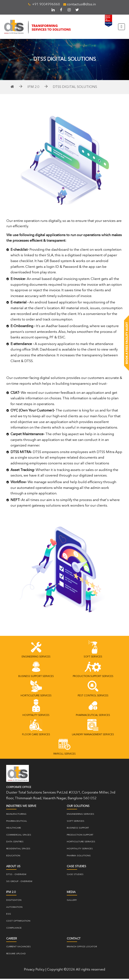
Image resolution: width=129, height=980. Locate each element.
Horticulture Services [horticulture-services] (81, 843)
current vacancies (18, 948)
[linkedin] (53, 10)
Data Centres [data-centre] (15, 843)
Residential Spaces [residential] (18, 850)
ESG (9, 915)
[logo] (18, 775)
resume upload (16, 955)
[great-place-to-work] (107, 21)
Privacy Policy (34, 971)
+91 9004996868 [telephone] (44, 4)
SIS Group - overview (19, 883)
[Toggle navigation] (121, 27)
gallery (72, 901)
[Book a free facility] (127, 343)
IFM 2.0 (33, 88)
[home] (12, 88)
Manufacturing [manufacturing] (16, 815)
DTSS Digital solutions (75, 88)
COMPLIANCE (14, 929)
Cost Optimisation (18, 922)
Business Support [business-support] (78, 829)
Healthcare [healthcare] (14, 829)
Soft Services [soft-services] (76, 822)
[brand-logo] (40, 27)
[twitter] (77, 10)
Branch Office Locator (82, 948)
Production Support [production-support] (80, 836)
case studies (75, 876)
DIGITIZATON (14, 901)
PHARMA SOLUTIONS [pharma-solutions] (79, 857)
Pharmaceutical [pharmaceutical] (17, 822)
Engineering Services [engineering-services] (80, 815)
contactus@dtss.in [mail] (80, 4)
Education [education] (13, 857)
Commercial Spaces (19, 836)
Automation (14, 908)
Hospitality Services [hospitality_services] (80, 850)
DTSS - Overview (16, 876)
